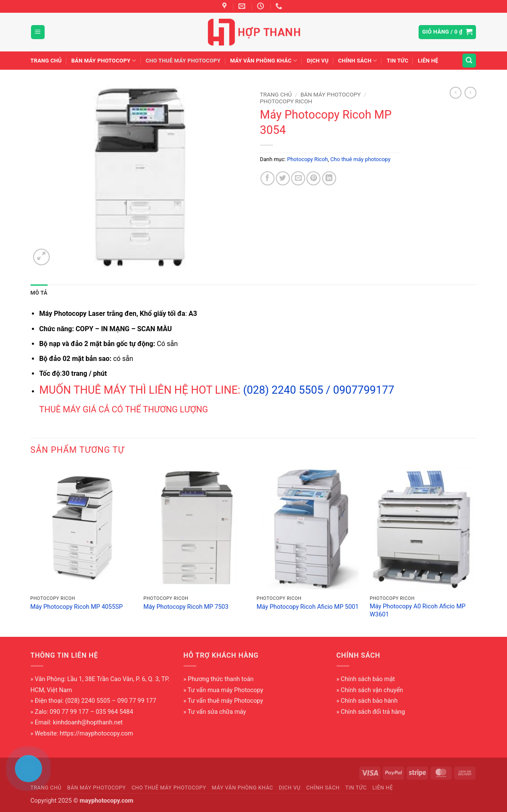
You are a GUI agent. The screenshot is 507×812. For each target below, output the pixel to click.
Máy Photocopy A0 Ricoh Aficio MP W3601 (418, 610)
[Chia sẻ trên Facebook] (268, 178)
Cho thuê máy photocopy (183, 61)
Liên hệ (428, 61)
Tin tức (398, 61)
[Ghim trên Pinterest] (313, 178)
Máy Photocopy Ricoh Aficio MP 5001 (308, 607)
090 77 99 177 (69, 712)
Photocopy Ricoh (286, 101)
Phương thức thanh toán (221, 679)
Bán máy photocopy (104, 61)
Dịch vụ (318, 61)
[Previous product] (470, 93)
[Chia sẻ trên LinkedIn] (329, 178)
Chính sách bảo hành (369, 701)
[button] (38, 32)
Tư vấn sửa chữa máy (217, 712)
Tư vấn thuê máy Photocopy (226, 701)
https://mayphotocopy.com (96, 734)
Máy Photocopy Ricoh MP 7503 (186, 607)
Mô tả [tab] (39, 293)
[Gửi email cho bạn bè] (298, 178)
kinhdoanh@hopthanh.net (88, 723)
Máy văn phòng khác (263, 61)
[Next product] (456, 93)
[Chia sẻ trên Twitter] (283, 178)
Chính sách (358, 61)
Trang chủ (46, 61)
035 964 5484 (114, 712)
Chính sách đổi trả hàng (373, 712)
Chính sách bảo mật (368, 679)
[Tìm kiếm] (469, 61)
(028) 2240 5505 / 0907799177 (319, 390)
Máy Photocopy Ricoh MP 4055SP (76, 607)
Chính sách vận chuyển (372, 690)
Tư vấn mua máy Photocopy (226, 690)
